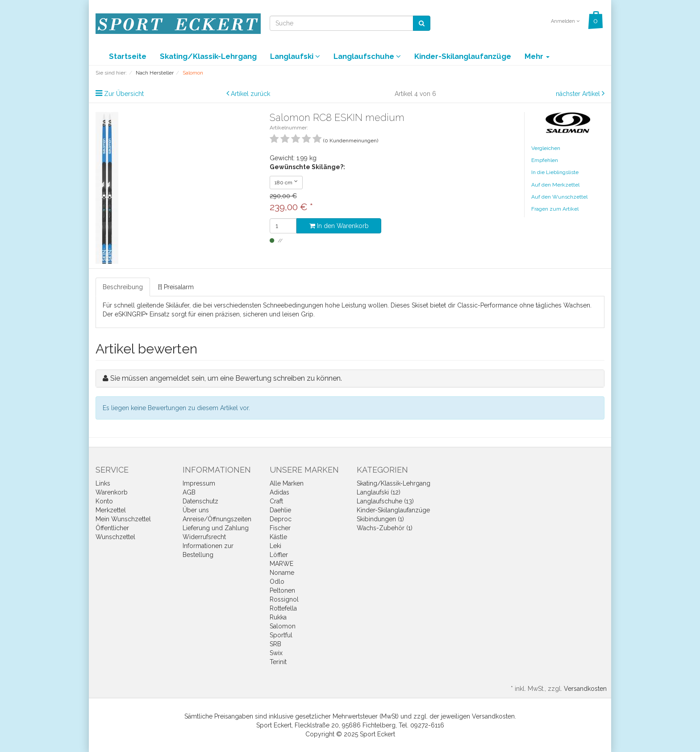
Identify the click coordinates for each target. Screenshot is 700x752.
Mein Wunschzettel (123, 519)
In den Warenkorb (339, 226)
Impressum (199, 483)
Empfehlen (545, 160)
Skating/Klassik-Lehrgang (208, 56)
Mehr (537, 56)
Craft (276, 501)
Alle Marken (287, 483)
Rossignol (284, 599)
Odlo (277, 582)
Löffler (279, 555)
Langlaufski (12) (379, 492)
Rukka (278, 617)
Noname (282, 573)
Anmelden (565, 21)
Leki (275, 546)
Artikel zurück (250, 94)
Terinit (278, 662)
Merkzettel (111, 510)
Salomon (283, 626)
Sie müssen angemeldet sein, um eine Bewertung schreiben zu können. (226, 378)
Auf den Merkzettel (555, 185)
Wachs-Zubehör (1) (385, 528)
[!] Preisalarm (176, 287)
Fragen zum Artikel (555, 209)
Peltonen (282, 590)
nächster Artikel (579, 94)
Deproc (281, 519)
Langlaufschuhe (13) (385, 501)
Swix (276, 653)
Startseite (128, 56)
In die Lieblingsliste (555, 172)
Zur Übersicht (124, 94)
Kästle (278, 537)
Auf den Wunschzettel (559, 197)
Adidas (279, 492)
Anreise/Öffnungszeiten (217, 519)
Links (103, 483)
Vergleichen (546, 148)
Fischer (280, 528)
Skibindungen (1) (380, 519)
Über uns (196, 510)
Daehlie (280, 510)
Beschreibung (123, 287)
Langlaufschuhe (367, 56)
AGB (189, 492)
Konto (104, 501)
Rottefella (283, 608)
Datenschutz (200, 501)
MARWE (281, 564)
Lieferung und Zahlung (216, 528)
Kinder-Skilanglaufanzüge (463, 56)
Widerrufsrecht (204, 537)
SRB (275, 644)
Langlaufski (295, 56)
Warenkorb (112, 492)
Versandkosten (585, 689)
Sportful (281, 635)
